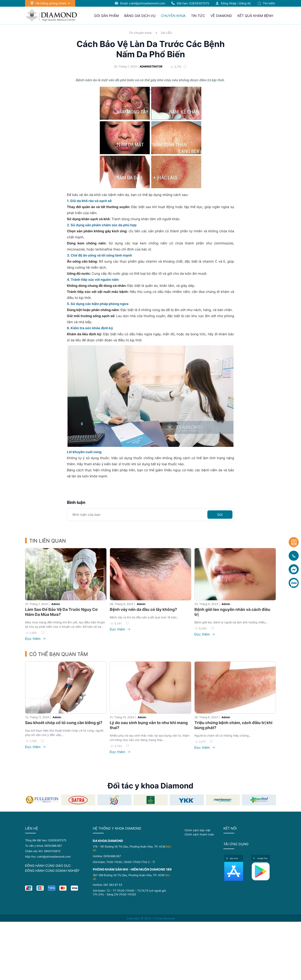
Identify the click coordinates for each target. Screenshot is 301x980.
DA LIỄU (166, 33)
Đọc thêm (35, 639)
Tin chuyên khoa (140, 33)
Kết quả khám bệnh (255, 16)
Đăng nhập (229, 3)
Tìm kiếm (266, 3)
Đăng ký (245, 3)
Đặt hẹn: (193, 3)
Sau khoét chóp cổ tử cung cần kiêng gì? (64, 723)
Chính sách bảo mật (197, 830)
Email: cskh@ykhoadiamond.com (143, 3)
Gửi (220, 515)
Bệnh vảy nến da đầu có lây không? (143, 609)
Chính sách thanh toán (199, 834)
